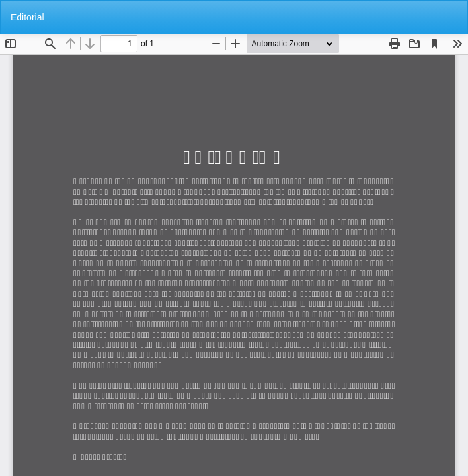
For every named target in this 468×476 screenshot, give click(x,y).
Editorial (27, 17)
